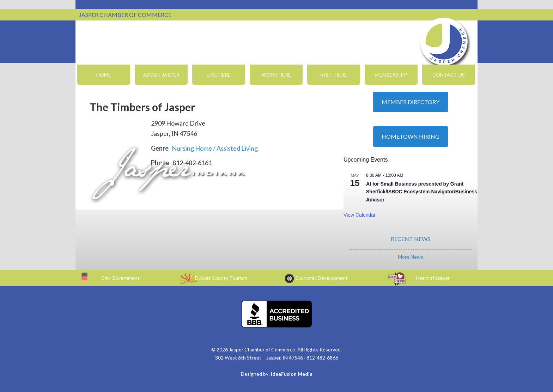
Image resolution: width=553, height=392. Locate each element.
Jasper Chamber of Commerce (444, 42)
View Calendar (360, 215)
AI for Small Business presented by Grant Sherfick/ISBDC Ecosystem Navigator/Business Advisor (422, 192)
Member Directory (411, 102)
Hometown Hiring (411, 136)
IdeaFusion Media (292, 374)
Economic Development (322, 278)
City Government (120, 278)
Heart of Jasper (433, 278)
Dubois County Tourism (221, 278)
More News (411, 257)
